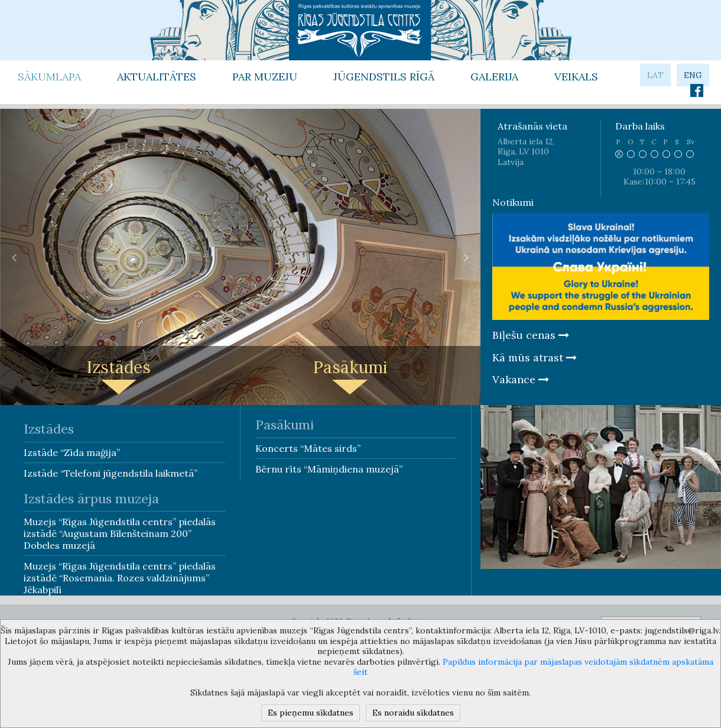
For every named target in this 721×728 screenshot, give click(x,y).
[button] (15, 257)
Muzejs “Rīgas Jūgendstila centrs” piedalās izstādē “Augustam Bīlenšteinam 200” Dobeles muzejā (120, 533)
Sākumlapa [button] (49, 77)
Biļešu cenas (531, 335)
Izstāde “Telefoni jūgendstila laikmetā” (111, 473)
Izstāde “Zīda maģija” (72, 452)
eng (693, 75)
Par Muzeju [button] (265, 77)
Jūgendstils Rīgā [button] (384, 77)
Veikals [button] (576, 77)
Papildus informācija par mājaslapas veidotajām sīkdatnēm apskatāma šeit (533, 667)
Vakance (521, 379)
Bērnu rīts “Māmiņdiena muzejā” (329, 469)
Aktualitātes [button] (157, 77)
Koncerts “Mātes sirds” (308, 448)
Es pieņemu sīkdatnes (311, 713)
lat (655, 75)
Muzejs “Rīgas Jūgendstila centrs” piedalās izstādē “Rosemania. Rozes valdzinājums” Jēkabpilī (120, 578)
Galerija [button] (494, 77)
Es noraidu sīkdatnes (413, 713)
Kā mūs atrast (535, 357)
